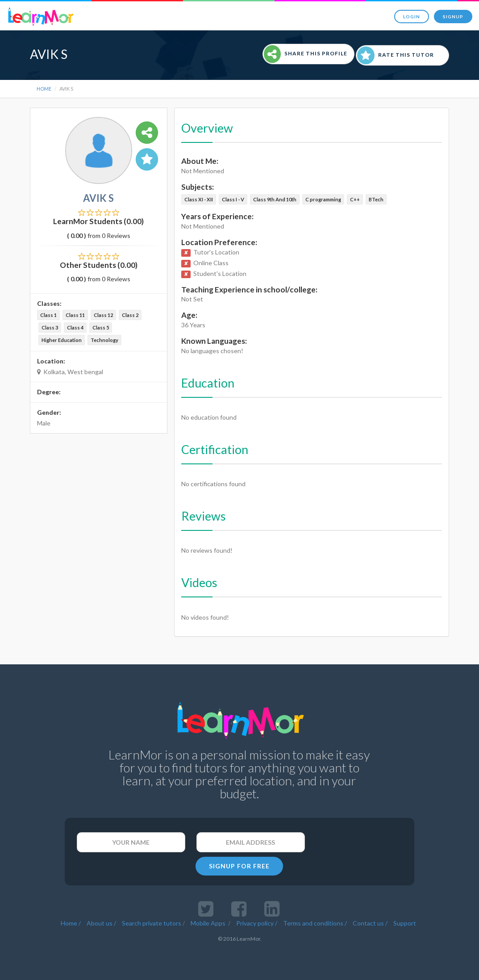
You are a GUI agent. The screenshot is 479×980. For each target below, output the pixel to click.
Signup (453, 17)
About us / (101, 923)
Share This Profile (306, 54)
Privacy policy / (257, 923)
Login (412, 17)
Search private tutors (152, 923)
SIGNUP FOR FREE (239, 866)
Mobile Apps (209, 923)
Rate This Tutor (396, 55)
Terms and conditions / (315, 923)
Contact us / (370, 923)
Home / (71, 923)
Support (405, 923)
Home (44, 89)
